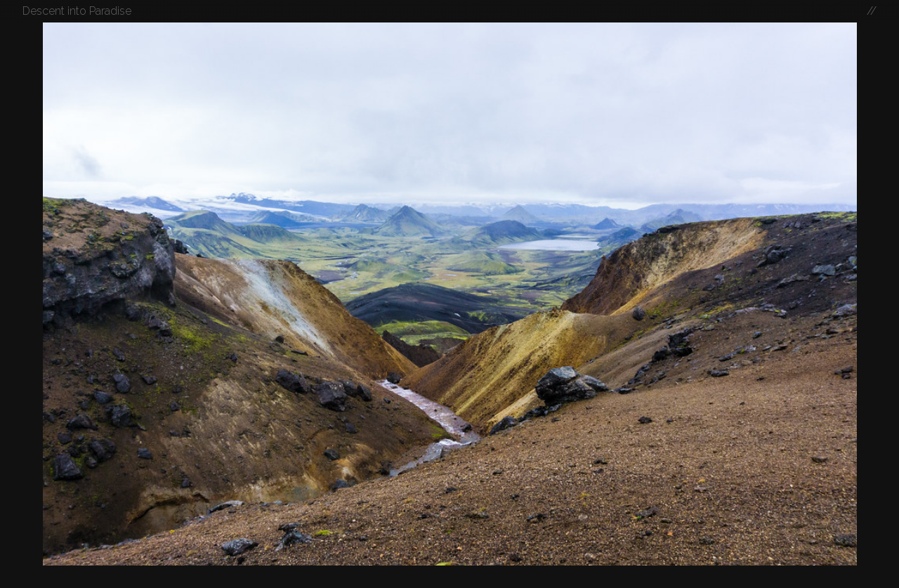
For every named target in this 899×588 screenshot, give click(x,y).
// (872, 11)
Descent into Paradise (77, 11)
